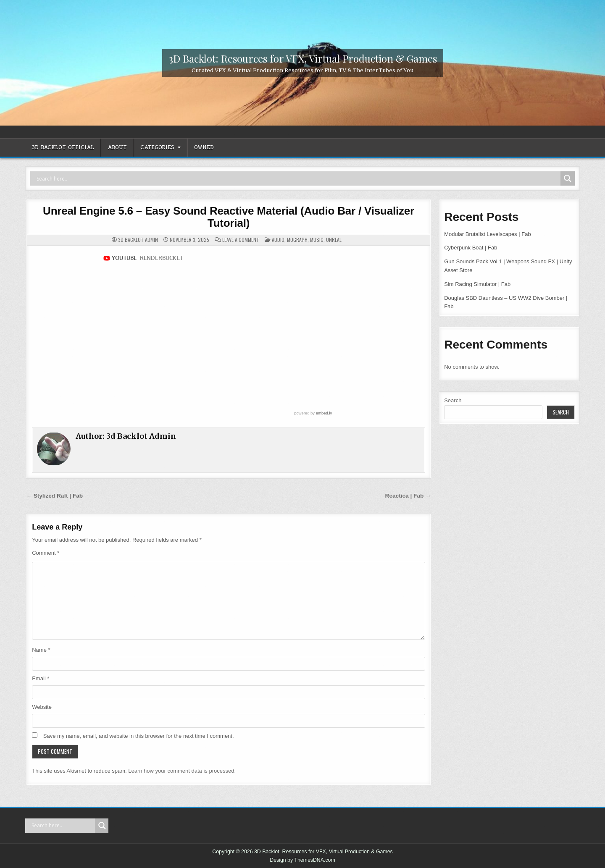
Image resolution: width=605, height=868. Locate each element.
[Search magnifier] (568, 178)
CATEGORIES (157, 147)
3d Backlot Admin (138, 240)
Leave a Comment (241, 240)
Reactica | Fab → (408, 496)
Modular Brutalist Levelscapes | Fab (487, 234)
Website (42, 707)
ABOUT (117, 147)
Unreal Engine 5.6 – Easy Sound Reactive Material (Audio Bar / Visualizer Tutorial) (229, 217)
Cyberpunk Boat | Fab (471, 248)
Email (41, 678)
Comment (46, 553)
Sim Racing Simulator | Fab (477, 284)
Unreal (334, 240)
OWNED (204, 147)
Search (453, 400)
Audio (278, 240)
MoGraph (297, 240)
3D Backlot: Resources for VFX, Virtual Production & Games (303, 58)
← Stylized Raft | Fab (54, 496)
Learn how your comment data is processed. (182, 771)
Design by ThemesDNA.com (302, 860)
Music (317, 240)
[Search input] (297, 178)
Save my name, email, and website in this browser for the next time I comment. (139, 736)
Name (41, 650)
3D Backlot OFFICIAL (63, 147)
